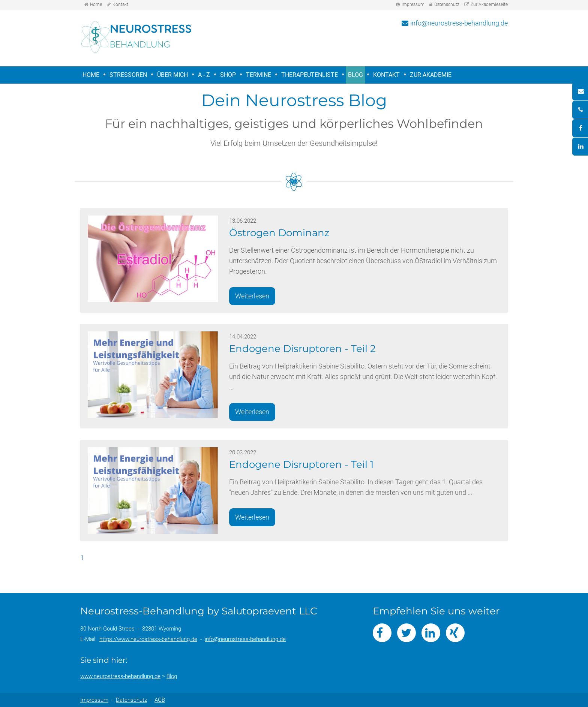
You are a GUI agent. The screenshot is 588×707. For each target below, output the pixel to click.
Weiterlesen (252, 296)
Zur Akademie (431, 75)
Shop (228, 75)
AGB (160, 700)
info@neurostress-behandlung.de (459, 23)
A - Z (204, 75)
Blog (355, 75)
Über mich (172, 75)
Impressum (413, 4)
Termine (259, 75)
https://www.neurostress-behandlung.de (148, 639)
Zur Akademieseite (489, 4)
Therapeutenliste (310, 75)
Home (96, 4)
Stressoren (127, 75)
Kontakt (120, 4)
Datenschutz (447, 4)
